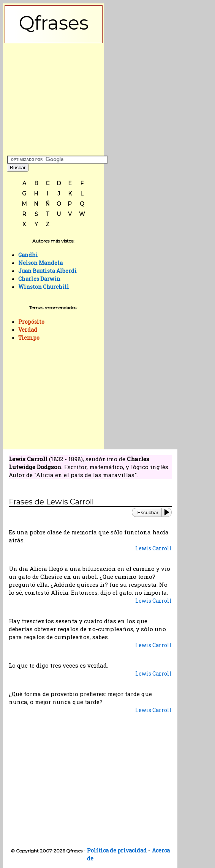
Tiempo (29, 338)
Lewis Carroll (153, 548)
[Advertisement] (54, 98)
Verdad (28, 330)
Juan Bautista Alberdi (47, 271)
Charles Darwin (39, 279)
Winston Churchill (44, 287)
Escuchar (148, 513)
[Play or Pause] (168, 512)
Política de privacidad (117, 850)
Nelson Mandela (40, 263)
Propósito (31, 322)
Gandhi (28, 255)
